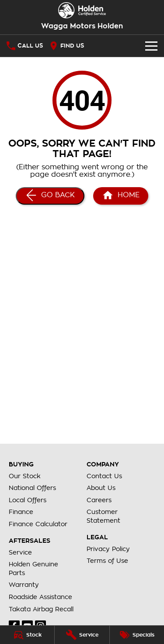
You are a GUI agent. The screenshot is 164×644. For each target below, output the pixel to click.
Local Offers (28, 500)
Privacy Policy (108, 549)
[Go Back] (50, 196)
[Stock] (27, 635)
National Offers (32, 488)
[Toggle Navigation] (151, 46)
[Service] (82, 635)
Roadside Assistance (40, 597)
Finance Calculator (38, 524)
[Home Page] (82, 10)
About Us (101, 488)
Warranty (24, 585)
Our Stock (25, 476)
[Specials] (137, 635)
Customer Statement (103, 516)
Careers (99, 500)
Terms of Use (107, 561)
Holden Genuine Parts (33, 569)
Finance (21, 512)
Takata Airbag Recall (41, 609)
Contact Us (104, 476)
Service (20, 552)
